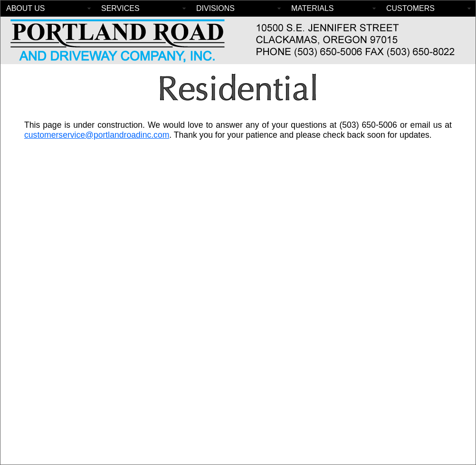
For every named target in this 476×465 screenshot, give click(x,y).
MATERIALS (313, 8)
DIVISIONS (215, 8)
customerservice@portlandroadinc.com (97, 135)
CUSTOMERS (410, 8)
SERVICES (120, 8)
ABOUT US (26, 8)
